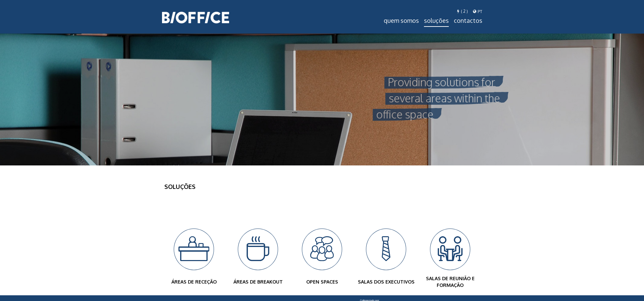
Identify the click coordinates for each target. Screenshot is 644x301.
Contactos (468, 20)
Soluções (436, 20)
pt (478, 12)
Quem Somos (401, 20)
